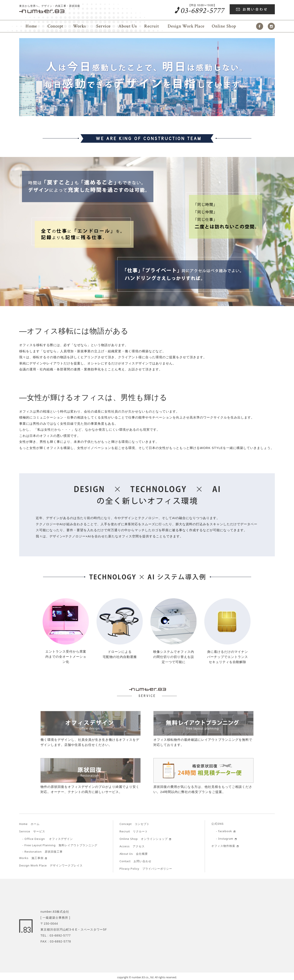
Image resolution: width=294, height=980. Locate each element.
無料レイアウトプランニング (61, 845)
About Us (128, 26)
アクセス (132, 846)
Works (79, 26)
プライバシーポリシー (146, 869)
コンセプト (135, 824)
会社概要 (134, 854)
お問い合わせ (135, 861)
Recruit (152, 26)
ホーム (29, 824)
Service (103, 26)
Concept (55, 26)
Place (186, 26)
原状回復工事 (44, 852)
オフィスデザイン (49, 839)
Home (31, 26)
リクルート (134, 831)
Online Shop (224, 26)
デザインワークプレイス (51, 866)
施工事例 (31, 858)
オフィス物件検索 (223, 846)
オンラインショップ (144, 839)
